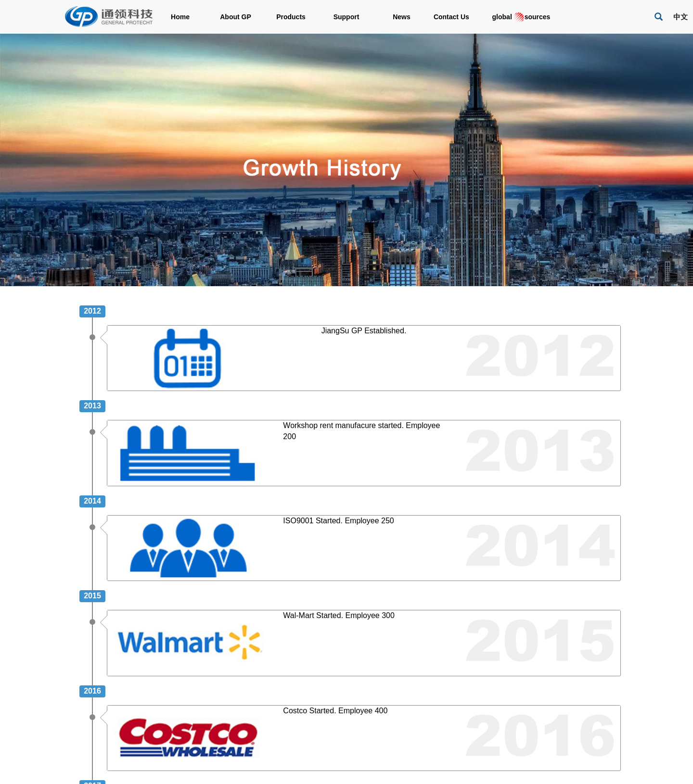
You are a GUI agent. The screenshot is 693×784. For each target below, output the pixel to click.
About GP (236, 17)
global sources (517, 17)
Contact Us (457, 17)
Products (291, 17)
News (402, 17)
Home (180, 17)
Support (346, 17)
